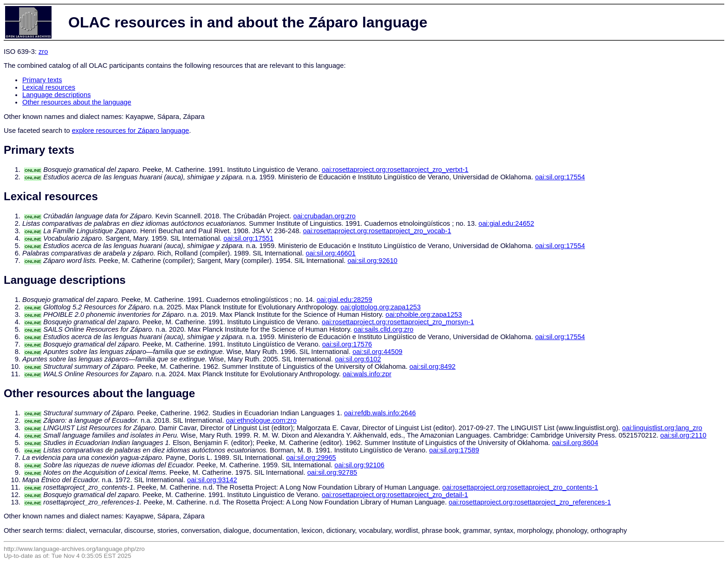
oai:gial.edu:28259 (344, 300)
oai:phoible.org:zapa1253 (424, 314)
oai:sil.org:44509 (377, 352)
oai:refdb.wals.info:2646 (380, 413)
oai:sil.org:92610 (372, 261)
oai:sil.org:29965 (311, 458)
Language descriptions (57, 95)
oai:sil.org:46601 (331, 253)
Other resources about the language (77, 102)
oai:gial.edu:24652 (507, 223)
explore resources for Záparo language (131, 131)
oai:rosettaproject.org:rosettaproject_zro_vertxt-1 (395, 170)
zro (43, 52)
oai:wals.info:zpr (367, 374)
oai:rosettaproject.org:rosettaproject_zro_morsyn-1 (398, 322)
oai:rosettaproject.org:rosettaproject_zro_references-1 (530, 502)
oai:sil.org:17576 (347, 344)
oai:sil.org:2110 (683, 435)
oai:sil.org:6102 (358, 359)
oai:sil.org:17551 (248, 238)
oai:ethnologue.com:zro (261, 420)
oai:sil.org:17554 (560, 177)
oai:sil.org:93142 (212, 480)
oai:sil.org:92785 (332, 472)
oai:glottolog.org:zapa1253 (380, 307)
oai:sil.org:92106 (359, 465)
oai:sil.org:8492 (432, 367)
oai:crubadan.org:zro (325, 216)
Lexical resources (49, 87)
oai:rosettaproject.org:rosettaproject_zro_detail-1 (395, 495)
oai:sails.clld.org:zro (384, 329)
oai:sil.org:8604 (575, 443)
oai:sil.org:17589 (454, 450)
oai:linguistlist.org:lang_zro (662, 428)
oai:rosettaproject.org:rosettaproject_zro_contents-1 (520, 487)
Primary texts (42, 80)
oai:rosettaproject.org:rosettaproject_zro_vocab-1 (377, 231)
